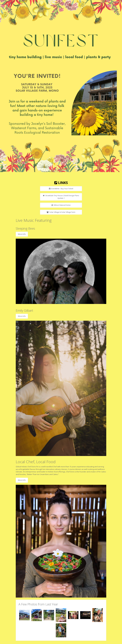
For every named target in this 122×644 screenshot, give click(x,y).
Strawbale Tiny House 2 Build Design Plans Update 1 (61, 197)
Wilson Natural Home (61, 205)
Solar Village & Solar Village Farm (61, 212)
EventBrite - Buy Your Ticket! (61, 189)
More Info (22, 234)
